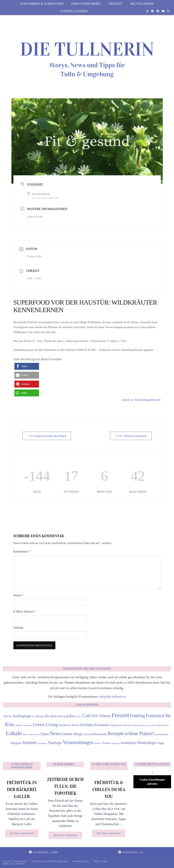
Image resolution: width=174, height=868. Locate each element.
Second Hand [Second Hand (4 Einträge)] (161, 734)
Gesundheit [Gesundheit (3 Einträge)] (27, 725)
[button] (27, 366)
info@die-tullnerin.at (113, 697)
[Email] (163, 11)
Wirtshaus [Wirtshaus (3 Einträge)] (115, 743)
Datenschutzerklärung (50, 861)
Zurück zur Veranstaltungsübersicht (141, 400)
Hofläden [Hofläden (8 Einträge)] (87, 725)
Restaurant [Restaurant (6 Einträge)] (100, 734)
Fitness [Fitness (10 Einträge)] (105, 716)
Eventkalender (74, 11)
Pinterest (130, 852)
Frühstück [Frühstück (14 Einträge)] (155, 716)
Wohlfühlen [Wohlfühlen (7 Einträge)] (128, 743)
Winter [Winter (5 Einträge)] (106, 743)
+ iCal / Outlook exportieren (129, 436)
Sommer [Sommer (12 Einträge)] (30, 743)
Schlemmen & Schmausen (42, 4)
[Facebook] (158, 11)
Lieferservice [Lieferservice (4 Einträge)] (162, 725)
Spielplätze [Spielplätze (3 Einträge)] (43, 743)
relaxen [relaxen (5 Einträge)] (88, 734)
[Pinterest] (152, 11)
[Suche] (168, 11)
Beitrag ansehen (22, 833)
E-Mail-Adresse (25, 612)
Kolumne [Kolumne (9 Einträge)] (102, 725)
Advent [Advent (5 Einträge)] (7, 716)
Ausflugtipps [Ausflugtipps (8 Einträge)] (22, 716)
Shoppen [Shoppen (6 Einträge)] (16, 743)
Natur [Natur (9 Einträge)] (45, 734)
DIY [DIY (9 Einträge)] (95, 716)
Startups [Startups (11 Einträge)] (55, 743)
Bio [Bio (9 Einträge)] (72, 716)
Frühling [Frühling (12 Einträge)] (137, 716)
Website (18, 628)
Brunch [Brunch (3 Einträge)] (79, 716)
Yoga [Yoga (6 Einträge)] (160, 743)
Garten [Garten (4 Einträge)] (18, 725)
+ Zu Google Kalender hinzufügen (49, 436)
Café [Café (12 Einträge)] (87, 716)
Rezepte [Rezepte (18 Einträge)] (116, 733)
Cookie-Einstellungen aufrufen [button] (152, 782)
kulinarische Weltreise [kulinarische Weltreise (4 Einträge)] (121, 725)
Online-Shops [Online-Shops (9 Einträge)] (72, 734)
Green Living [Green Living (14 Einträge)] (45, 724)
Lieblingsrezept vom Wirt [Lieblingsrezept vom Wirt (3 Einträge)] (144, 725)
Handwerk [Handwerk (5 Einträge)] (65, 725)
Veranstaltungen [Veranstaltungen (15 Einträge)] (78, 742)
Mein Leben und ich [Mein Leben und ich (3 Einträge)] (31, 734)
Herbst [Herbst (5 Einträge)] (76, 725)
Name (18, 595)
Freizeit (115, 4)
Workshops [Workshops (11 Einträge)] (147, 743)
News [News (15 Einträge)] (55, 733)
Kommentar (22, 551)
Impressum (81, 861)
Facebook (43, 852)
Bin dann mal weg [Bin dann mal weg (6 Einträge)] (57, 716)
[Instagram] (147, 11)
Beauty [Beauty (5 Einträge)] (40, 716)
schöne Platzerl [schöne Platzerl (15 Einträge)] (139, 733)
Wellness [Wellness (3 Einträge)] (98, 743)
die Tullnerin (142, 4)
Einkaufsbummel (86, 4)
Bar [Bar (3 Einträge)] (34, 716)
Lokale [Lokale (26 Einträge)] (14, 733)
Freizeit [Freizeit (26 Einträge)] (120, 715)
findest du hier (35, 217)
